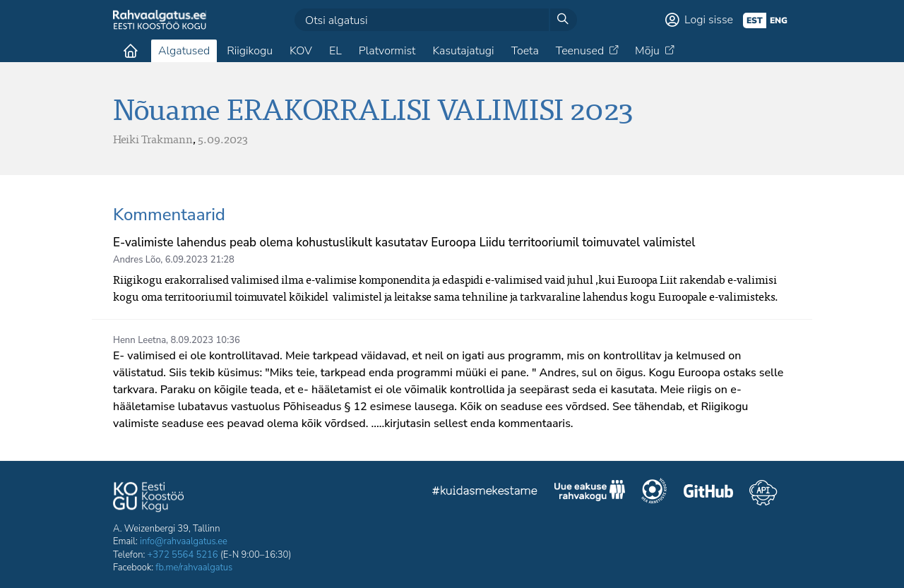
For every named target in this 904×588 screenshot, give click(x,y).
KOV (301, 51)
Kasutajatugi (463, 51)
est (755, 20)
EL (335, 51)
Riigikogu (250, 51)
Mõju (647, 51)
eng (779, 20)
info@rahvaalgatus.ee (184, 541)
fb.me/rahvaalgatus (194, 568)
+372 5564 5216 (183, 555)
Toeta (525, 51)
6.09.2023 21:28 (200, 260)
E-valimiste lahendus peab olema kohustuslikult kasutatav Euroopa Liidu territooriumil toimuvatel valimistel (404, 242)
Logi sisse (709, 20)
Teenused (580, 51)
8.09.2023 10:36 (206, 340)
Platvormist (387, 51)
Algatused (184, 51)
